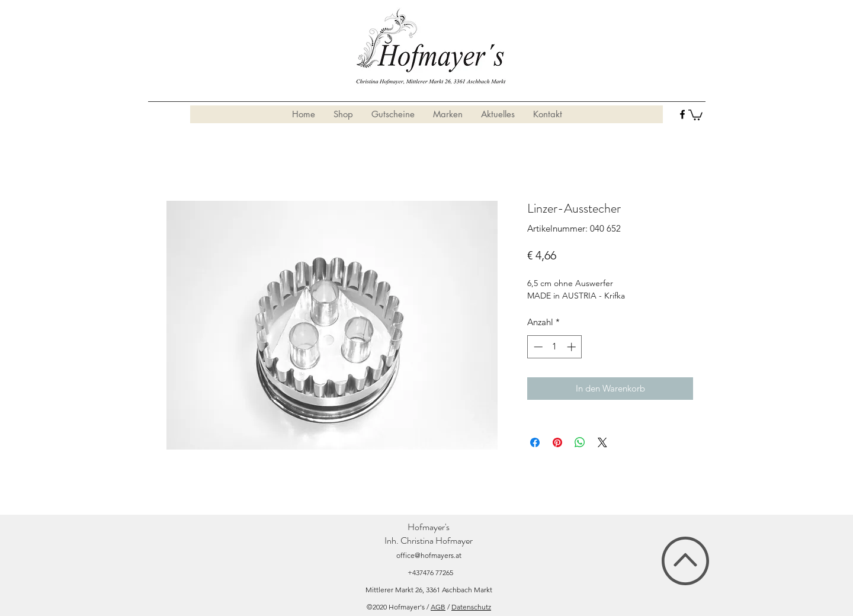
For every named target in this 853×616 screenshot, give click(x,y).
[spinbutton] (555, 347)
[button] (695, 114)
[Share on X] (602, 442)
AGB (438, 607)
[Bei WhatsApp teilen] (580, 442)
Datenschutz (471, 607)
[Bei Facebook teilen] (535, 442)
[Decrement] (537, 347)
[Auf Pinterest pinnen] (557, 442)
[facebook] (682, 114)
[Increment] (573, 347)
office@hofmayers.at (429, 555)
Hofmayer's (429, 527)
